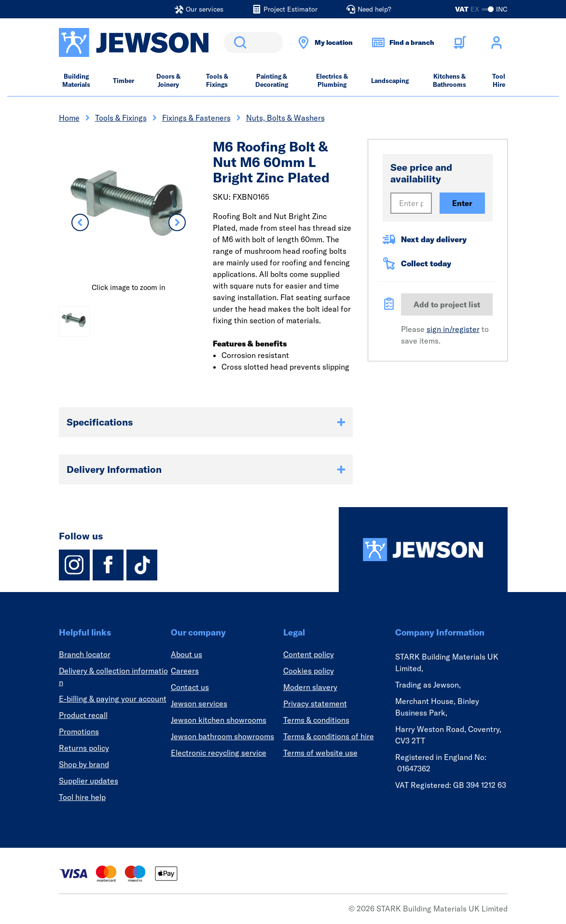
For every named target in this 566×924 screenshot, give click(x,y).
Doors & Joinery (168, 80)
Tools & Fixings (217, 80)
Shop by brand (84, 764)
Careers (185, 671)
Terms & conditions (316, 720)
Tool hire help (82, 797)
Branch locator (85, 654)
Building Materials (76, 80)
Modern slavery (310, 687)
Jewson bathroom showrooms (222, 736)
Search (238, 42)
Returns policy (84, 748)
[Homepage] (423, 550)
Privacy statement (315, 703)
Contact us (190, 687)
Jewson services (199, 703)
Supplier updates (89, 781)
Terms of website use (320, 753)
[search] (253, 42)
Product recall (83, 715)
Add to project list (447, 304)
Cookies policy (309, 671)
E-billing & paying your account (113, 699)
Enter (462, 203)
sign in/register (453, 329)
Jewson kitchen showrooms (219, 720)
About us (186, 654)
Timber (124, 81)
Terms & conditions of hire (329, 736)
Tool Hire (499, 80)
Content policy (309, 654)
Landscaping (390, 81)
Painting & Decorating (272, 80)
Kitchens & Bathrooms (449, 80)
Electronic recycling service (219, 753)
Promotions (79, 731)
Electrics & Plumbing (332, 80)
